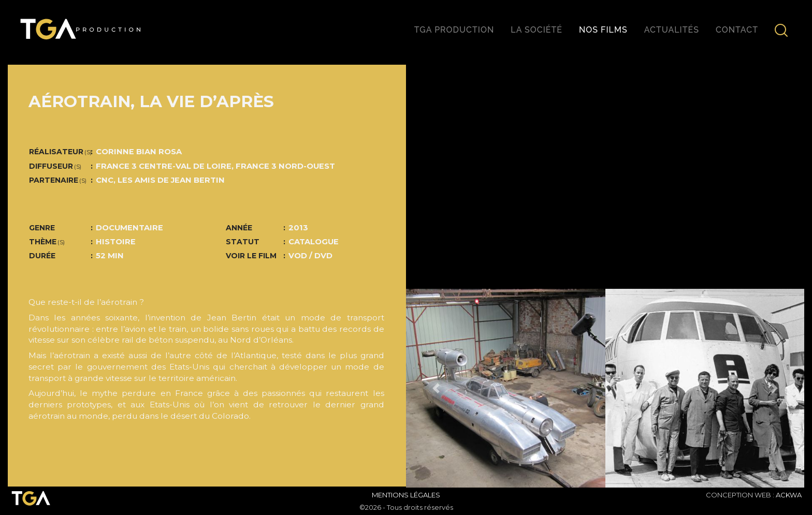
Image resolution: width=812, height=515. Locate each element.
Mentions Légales (406, 495)
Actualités (672, 30)
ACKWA (789, 495)
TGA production (454, 30)
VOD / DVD (310, 256)
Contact (737, 30)
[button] (436, 388)
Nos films (603, 30)
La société (536, 30)
